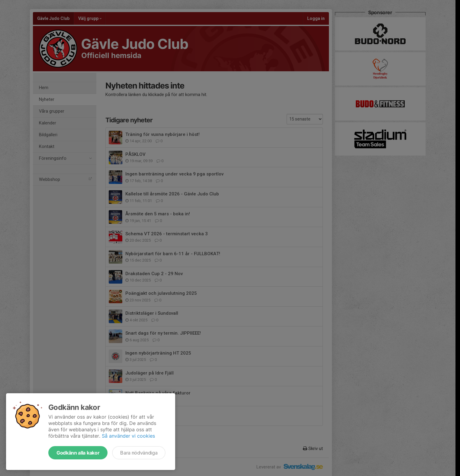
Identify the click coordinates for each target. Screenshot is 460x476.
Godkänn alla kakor (78, 453)
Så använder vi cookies (128, 436)
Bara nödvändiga (139, 453)
